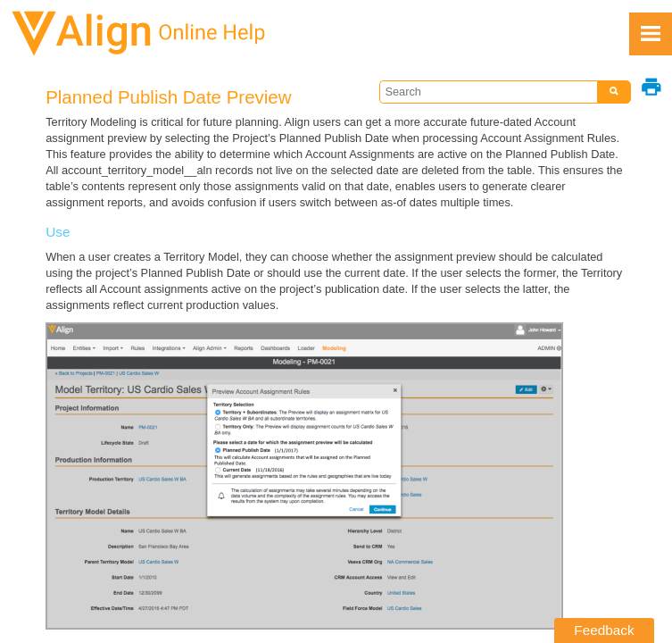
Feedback (604, 630)
